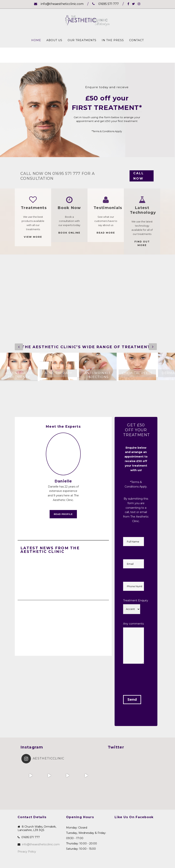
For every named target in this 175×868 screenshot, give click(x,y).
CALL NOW (139, 176)
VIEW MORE (33, 237)
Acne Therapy (58, 373)
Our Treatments (82, 40)
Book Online (69, 233)
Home (36, 40)
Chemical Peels (137, 373)
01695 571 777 (105, 4)
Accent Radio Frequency (19, 375)
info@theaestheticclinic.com (59, 4)
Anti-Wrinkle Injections (98, 375)
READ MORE (106, 233)
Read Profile (63, 514)
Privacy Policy (27, 852)
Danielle (63, 481)
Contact (136, 40)
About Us (54, 40)
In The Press (113, 40)
